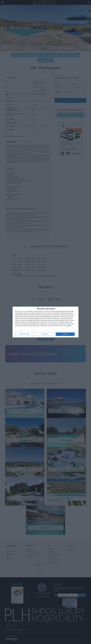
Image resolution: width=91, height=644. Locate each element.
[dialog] (45, 322)
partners (24, 311)
